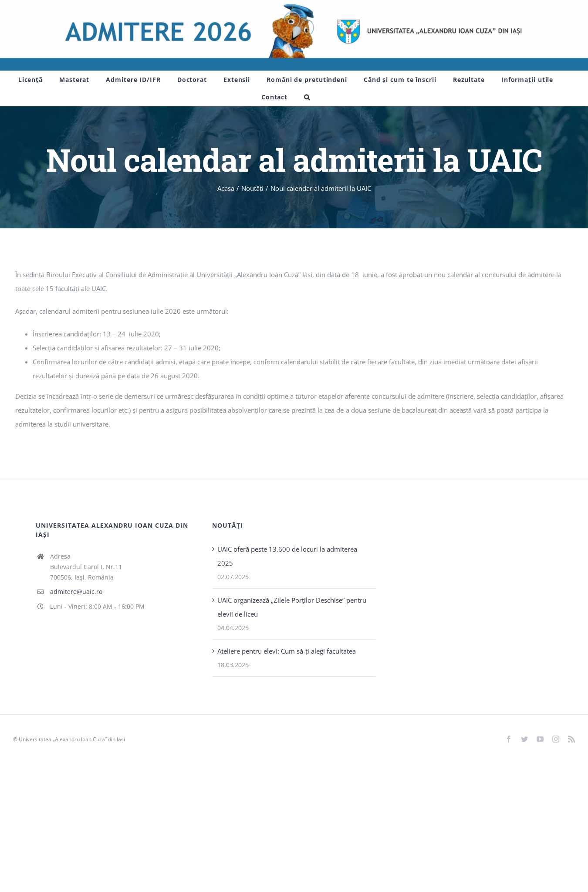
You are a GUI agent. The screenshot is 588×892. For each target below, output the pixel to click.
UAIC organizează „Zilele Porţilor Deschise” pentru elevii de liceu (292, 607)
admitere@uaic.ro (76, 592)
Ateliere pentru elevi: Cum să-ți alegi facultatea (287, 651)
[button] (307, 97)
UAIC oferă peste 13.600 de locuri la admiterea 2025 (287, 556)
